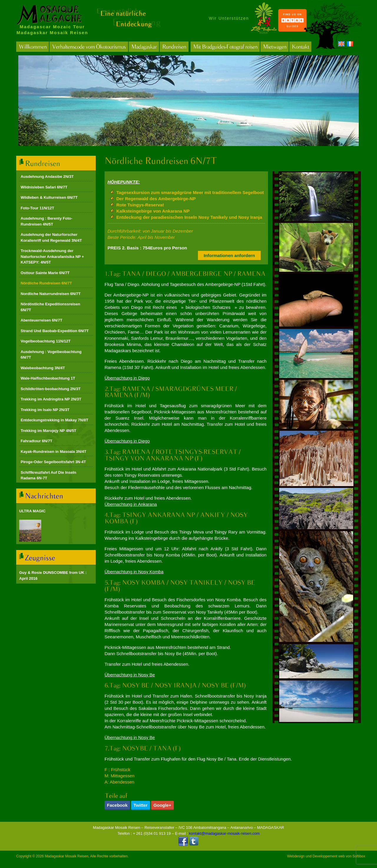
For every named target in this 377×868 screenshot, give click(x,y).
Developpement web (329, 856)
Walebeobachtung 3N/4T (43, 368)
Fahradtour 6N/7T (37, 441)
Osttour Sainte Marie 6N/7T (45, 273)
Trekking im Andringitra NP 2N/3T (51, 399)
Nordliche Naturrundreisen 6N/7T (51, 294)
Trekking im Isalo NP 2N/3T (45, 410)
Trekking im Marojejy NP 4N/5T (48, 431)
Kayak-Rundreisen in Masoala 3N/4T (53, 452)
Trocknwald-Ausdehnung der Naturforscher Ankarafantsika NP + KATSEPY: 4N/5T (52, 256)
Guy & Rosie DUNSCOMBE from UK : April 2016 (53, 575)
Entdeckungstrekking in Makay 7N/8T (54, 420)
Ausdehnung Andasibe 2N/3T (47, 177)
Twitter (140, 805)
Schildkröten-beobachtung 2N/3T (51, 389)
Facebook (117, 805)
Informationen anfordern (229, 255)
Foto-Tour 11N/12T (37, 208)
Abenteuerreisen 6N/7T (42, 320)
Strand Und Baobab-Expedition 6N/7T (55, 331)
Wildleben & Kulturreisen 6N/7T (49, 197)
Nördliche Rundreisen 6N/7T (46, 283)
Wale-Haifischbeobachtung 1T (48, 378)
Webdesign (296, 856)
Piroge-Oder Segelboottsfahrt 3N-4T (53, 462)
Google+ (162, 805)
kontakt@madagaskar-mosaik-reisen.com (224, 833)
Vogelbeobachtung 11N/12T (46, 341)
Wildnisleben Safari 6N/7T (44, 187)
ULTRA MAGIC (32, 511)
